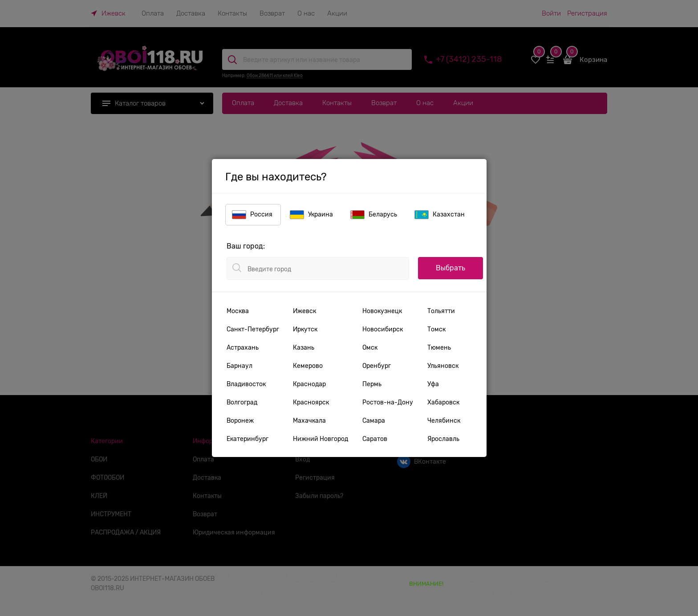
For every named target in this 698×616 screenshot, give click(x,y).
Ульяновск (443, 366)
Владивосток (246, 384)
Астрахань (243, 347)
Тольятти (441, 311)
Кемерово (308, 366)
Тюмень (439, 347)
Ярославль (443, 439)
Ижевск (304, 311)
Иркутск (305, 329)
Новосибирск (383, 329)
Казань (304, 347)
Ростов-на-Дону (388, 402)
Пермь (372, 384)
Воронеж (240, 420)
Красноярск (311, 402)
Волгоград (242, 402)
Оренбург (377, 366)
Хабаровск (443, 402)
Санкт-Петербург (253, 329)
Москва (238, 311)
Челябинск (444, 420)
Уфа (433, 384)
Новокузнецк (382, 311)
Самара (374, 420)
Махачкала (309, 420)
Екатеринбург (248, 439)
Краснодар (309, 384)
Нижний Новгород (321, 439)
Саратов (375, 439)
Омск (370, 347)
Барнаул (239, 366)
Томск (436, 329)
